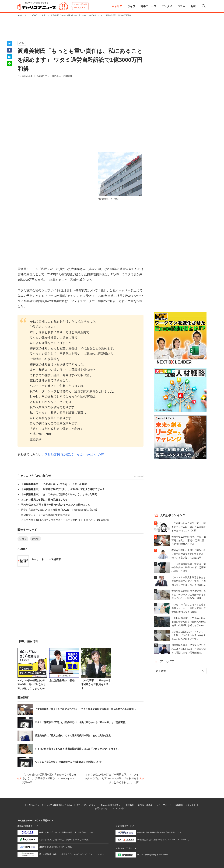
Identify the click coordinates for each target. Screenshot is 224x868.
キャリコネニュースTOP (27, 15)
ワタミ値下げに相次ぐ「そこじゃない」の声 (74, 454)
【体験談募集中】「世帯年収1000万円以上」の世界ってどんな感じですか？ (63, 489)
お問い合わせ (101, 808)
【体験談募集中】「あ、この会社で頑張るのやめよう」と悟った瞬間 (59, 494)
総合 (44, 15)
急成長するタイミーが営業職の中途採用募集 (45, 515)
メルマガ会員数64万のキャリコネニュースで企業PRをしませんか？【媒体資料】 (66, 520)
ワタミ (23, 539)
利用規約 (130, 805)
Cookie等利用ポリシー (112, 805)
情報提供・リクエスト (185, 805)
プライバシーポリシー (87, 805)
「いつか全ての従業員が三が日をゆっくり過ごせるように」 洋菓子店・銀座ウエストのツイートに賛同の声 (50, 778)
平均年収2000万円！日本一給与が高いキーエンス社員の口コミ (56, 505)
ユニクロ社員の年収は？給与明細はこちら (44, 500)
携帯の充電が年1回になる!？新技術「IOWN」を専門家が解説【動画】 (60, 510)
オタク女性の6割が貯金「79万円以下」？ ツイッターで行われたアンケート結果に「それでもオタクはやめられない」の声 (112, 778)
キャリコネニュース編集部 (59, 76)
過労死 (36, 539)
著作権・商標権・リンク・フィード (155, 805)
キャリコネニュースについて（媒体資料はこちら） (49, 805)
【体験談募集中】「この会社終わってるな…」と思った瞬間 (54, 484)
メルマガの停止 (118, 808)
